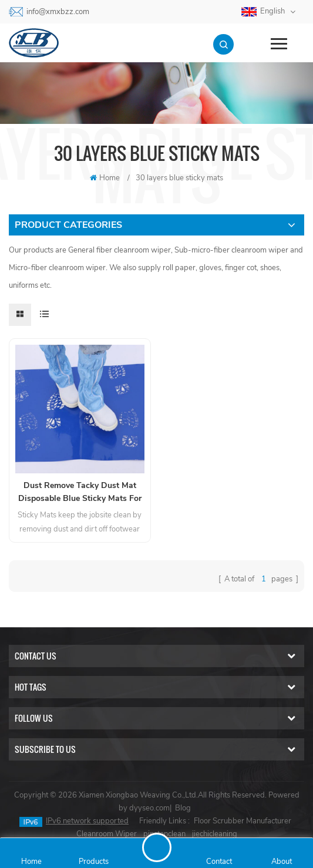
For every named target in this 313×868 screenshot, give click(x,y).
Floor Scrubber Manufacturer (243, 821)
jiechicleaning (215, 834)
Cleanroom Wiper (107, 834)
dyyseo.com (149, 808)
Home (105, 178)
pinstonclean (164, 834)
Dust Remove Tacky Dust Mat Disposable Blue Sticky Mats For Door (80, 492)
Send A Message (157, 847)
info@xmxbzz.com (58, 12)
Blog (183, 808)
